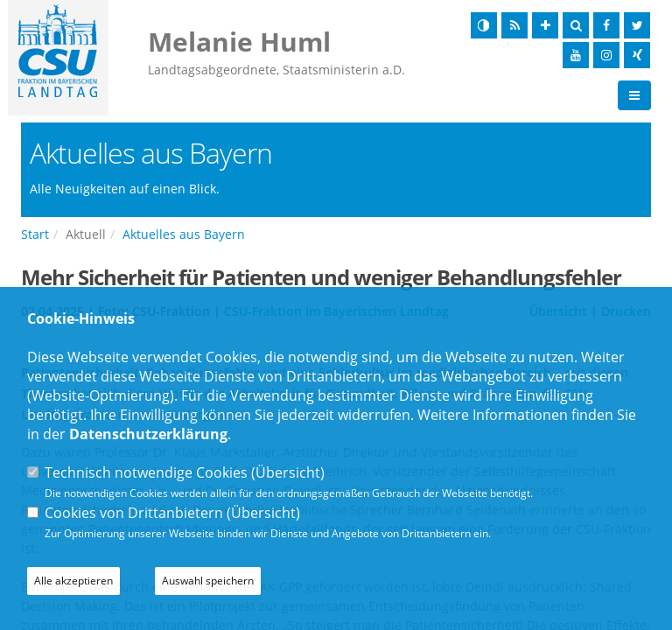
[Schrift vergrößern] (545, 25)
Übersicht (288, 472)
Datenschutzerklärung (148, 434)
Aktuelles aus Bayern (184, 234)
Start (35, 234)
